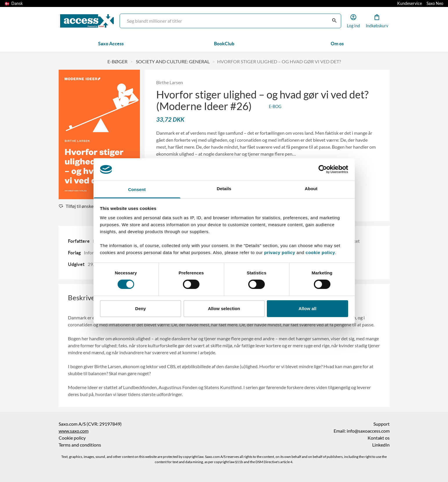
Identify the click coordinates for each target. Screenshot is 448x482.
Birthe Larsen (170, 82)
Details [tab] (224, 189)
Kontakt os (379, 438)
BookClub (224, 44)
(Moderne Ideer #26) (205, 106)
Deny (140, 309)
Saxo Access (111, 44)
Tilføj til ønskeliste (80, 206)
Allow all (307, 309)
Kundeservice (410, 3)
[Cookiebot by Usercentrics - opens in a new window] (323, 169)
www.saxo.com (74, 431)
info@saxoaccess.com (368, 431)
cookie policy (320, 252)
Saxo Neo (435, 3)
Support (382, 424)
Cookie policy (72, 438)
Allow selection (224, 309)
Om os (337, 44)
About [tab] (311, 189)
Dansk (14, 3)
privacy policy (280, 252)
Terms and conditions (80, 445)
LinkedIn (381, 445)
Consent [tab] (137, 189)
